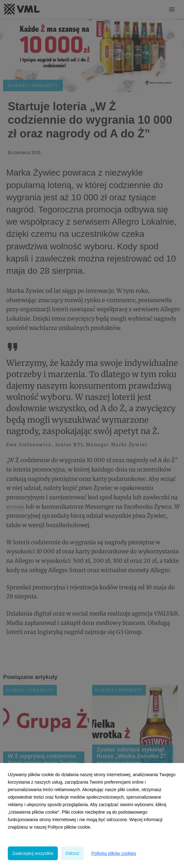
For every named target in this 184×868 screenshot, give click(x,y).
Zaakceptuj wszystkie (33, 853)
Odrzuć (72, 853)
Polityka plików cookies (114, 853)
